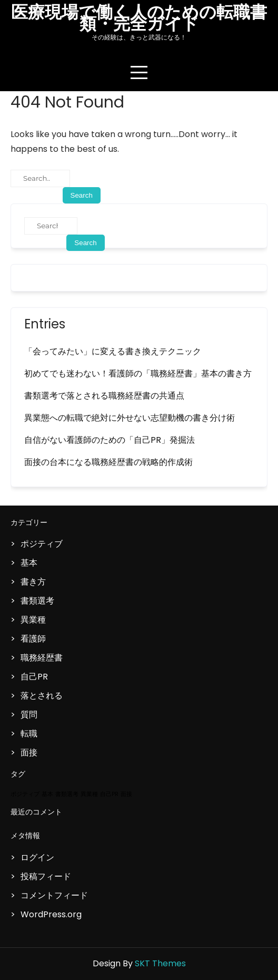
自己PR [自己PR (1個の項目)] (109, 794)
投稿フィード (46, 876)
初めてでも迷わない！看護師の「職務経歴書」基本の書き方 (138, 373)
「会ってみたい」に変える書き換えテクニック (113, 351)
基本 (29, 563)
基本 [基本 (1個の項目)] (47, 794)
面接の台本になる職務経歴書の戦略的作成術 (108, 462)
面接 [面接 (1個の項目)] (126, 794)
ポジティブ (42, 544)
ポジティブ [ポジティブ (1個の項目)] (25, 794)
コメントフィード (54, 895)
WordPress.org (51, 914)
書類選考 (37, 601)
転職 (29, 734)
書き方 (33, 582)
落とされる (42, 696)
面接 (29, 753)
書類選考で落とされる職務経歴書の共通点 (104, 396)
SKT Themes (160, 963)
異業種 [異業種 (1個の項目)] (89, 794)
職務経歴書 (42, 658)
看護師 (33, 639)
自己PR (34, 677)
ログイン (37, 857)
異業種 (33, 620)
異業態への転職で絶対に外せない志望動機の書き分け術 (130, 418)
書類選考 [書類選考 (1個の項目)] (67, 794)
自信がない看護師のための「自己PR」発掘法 (110, 440)
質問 (29, 715)
